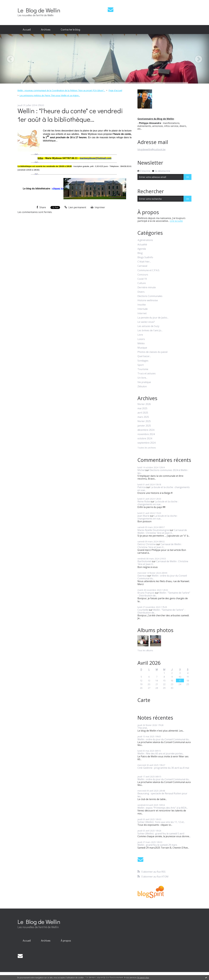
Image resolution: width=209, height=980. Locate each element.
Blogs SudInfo (145, 257)
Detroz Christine (147, 544)
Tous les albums (145, 650)
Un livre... (142, 378)
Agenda (142, 249)
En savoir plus (143, 978)
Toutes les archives (147, 448)
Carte (144, 700)
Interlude (143, 309)
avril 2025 (143, 413)
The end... (143, 728)
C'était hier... (144, 262)
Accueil (27, 29)
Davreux (142, 576)
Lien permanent (75, 207)
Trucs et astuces (147, 374)
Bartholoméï (144, 561)
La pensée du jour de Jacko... (153, 318)
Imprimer (98, 207)
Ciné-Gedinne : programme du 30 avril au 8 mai (163, 768)
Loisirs (141, 339)
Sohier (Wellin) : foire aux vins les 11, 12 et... (161, 822)
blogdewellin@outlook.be (151, 149)
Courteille (143, 610)
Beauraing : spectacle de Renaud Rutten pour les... (162, 795)
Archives (46, 29)
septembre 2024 (146, 443)
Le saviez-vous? (146, 322)
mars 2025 (143, 417)
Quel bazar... (144, 356)
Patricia (142, 487)
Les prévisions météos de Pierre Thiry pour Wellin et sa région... (50, 95)
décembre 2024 (146, 430)
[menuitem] (27, 30)
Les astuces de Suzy (148, 326)
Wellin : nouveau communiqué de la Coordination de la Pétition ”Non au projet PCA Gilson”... (61, 90)
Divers (141, 292)
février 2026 (144, 404)
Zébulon (142, 386)
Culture (142, 283)
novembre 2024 (146, 434)
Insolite (142, 305)
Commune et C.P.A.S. (149, 270)
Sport (141, 365)
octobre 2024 (145, 438)
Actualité (142, 245)
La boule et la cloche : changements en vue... (164, 489)
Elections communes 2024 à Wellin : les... (163, 472)
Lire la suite (176, 221)
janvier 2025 (144, 426)
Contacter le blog (70, 29)
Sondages (143, 361)
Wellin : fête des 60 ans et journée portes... (161, 753)
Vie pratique (144, 382)
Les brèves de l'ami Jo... (150, 330)
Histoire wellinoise (148, 300)
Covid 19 (142, 279)
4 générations (145, 240)
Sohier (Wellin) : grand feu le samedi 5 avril (161, 834)
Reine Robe (144, 501)
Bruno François (146, 593)
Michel (141, 470)
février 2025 (144, 421)
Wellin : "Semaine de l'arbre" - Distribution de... (164, 594)
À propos (66, 941)
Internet (142, 313)
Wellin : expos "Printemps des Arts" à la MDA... (163, 808)
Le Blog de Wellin (39, 10)
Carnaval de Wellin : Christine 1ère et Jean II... (162, 531)
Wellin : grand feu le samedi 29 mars (157, 845)
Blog (140, 253)
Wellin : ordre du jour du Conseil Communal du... (162, 577)
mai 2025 (142, 408)
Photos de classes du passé (153, 352)
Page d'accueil (115, 90)
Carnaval (142, 266)
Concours (143, 275)
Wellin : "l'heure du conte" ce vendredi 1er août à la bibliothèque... (70, 115)
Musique (142, 348)
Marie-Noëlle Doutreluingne (153, 530)
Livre (140, 335)
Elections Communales (150, 296)
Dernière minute (147, 287)
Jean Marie (143, 516)
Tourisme (143, 369)
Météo (141, 343)
